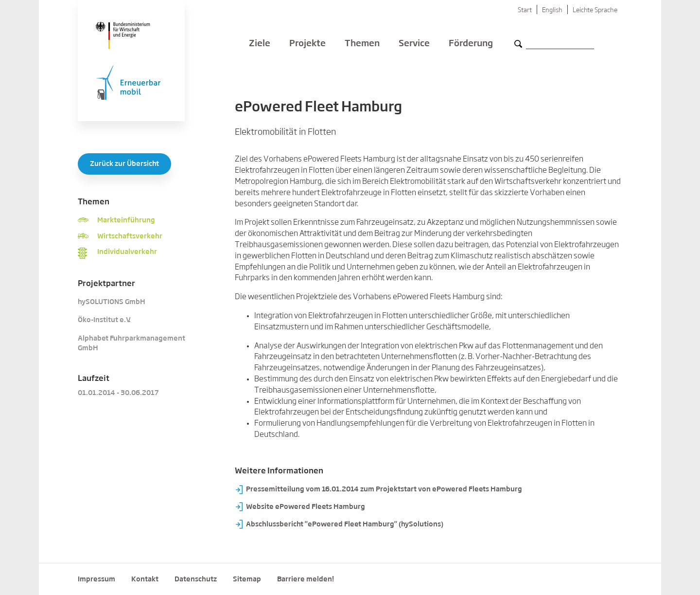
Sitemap (247, 579)
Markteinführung (126, 220)
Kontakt (145, 579)
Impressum (96, 579)
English (552, 10)
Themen (362, 44)
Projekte (307, 44)
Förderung (471, 44)
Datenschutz (196, 579)
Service (414, 44)
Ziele (260, 44)
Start (525, 10)
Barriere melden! (306, 579)
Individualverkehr (127, 252)
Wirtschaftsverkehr (130, 236)
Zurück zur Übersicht (124, 164)
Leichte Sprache (595, 10)
